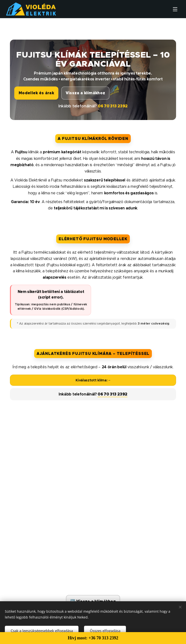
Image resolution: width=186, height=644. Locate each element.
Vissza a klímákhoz (85, 93)
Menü (175, 9)
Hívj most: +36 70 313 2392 (93, 638)
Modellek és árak (36, 93)
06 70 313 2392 (113, 106)
